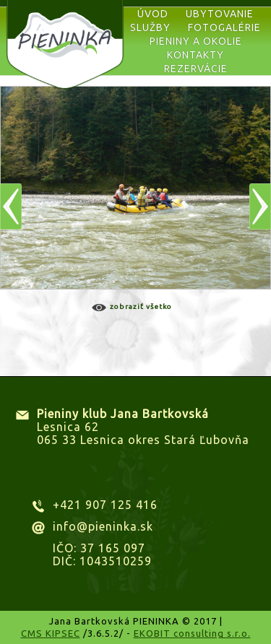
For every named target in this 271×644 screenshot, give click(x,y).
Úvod (153, 14)
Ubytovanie (220, 14)
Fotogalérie (224, 27)
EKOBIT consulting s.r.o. (192, 633)
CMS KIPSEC (51, 633)
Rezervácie (196, 69)
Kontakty (195, 55)
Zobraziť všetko (141, 306)
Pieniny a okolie (196, 41)
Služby (150, 27)
